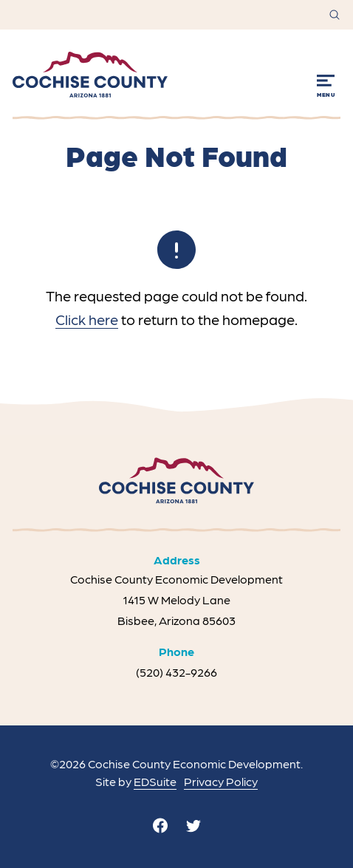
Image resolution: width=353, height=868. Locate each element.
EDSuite (155, 781)
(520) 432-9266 (176, 672)
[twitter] (193, 826)
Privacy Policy (221, 781)
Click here (87, 319)
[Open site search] (335, 15)
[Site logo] (90, 75)
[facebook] (160, 826)
